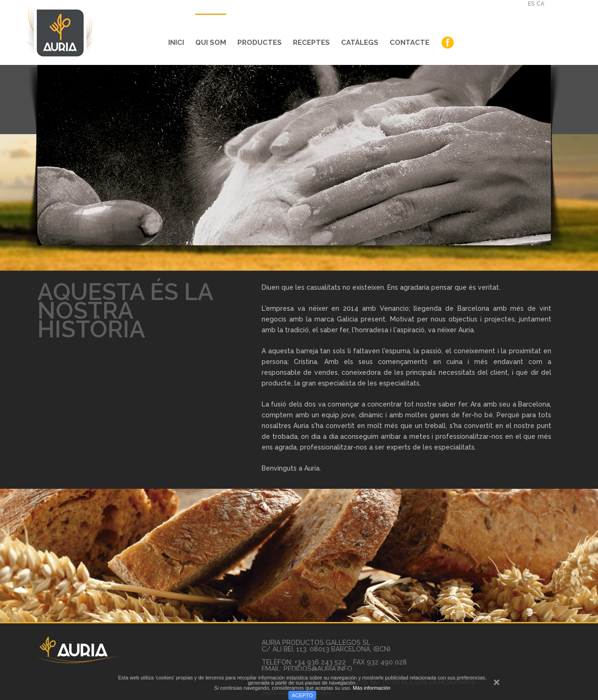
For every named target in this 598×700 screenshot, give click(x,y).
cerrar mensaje (497, 687)
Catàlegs (360, 43)
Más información (372, 688)
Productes (260, 43)
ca (540, 4)
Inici (176, 43)
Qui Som (211, 43)
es (531, 4)
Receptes (311, 43)
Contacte (409, 43)
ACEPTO (302, 695)
